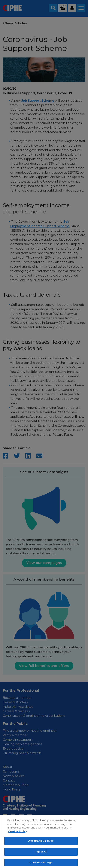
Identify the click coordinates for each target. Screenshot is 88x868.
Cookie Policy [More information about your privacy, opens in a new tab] (18, 834)
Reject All (41, 854)
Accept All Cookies (41, 843)
